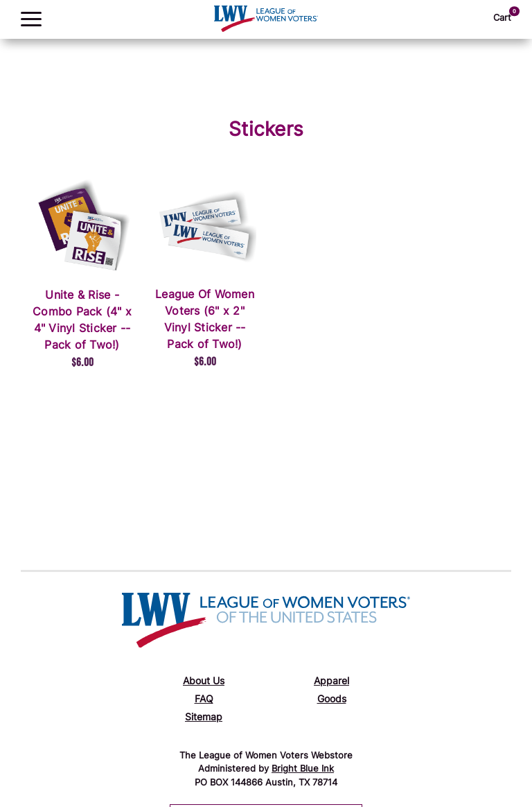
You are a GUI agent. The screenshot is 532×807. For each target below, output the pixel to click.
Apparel (331, 682)
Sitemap (204, 718)
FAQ (204, 700)
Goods (332, 700)
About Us (204, 682)
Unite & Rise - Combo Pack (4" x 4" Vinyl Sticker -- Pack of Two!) (82, 321)
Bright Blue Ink (303, 769)
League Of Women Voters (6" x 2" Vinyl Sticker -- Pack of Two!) (205, 320)
